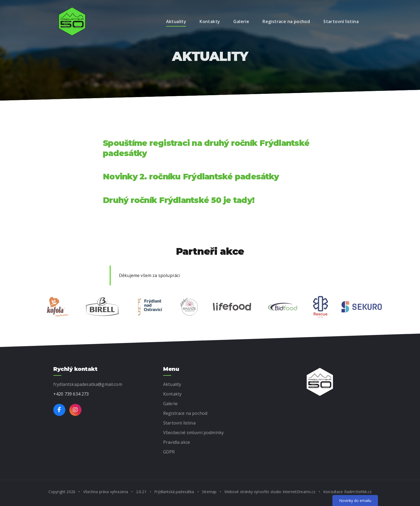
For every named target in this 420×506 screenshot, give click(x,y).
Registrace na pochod (286, 21)
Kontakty (210, 21)
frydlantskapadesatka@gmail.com (88, 384)
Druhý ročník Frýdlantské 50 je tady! (179, 200)
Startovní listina (341, 21)
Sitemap (209, 492)
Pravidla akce (177, 442)
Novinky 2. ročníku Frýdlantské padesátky (191, 177)
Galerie (241, 21)
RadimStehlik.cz (358, 492)
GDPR (169, 452)
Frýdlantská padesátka (174, 492)
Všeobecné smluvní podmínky (193, 433)
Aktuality (176, 21)
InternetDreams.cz (299, 492)
